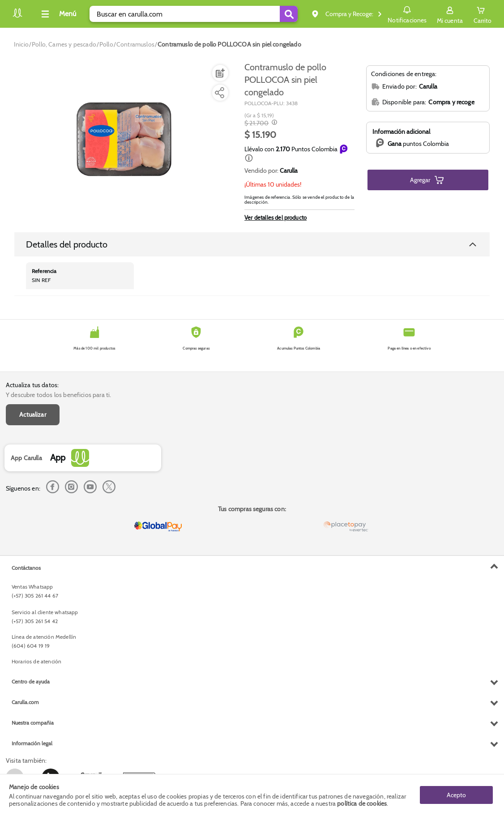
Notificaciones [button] (407, 13)
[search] (194, 14)
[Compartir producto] (219, 93)
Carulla (289, 171)
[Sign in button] (450, 14)
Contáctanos (26, 568)
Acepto (456, 795)
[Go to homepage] (21, 44)
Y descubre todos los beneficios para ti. (58, 395)
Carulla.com (25, 702)
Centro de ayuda (31, 681)
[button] (249, 158)
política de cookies (362, 803)
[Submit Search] (289, 14)
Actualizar (33, 414)
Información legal (32, 743)
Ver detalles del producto (275, 218)
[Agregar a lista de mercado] (219, 73)
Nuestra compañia (33, 723)
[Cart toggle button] (483, 14)
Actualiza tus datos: (32, 385)
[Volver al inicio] (17, 16)
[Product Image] (124, 139)
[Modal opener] (273, 123)
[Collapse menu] (57, 14)
